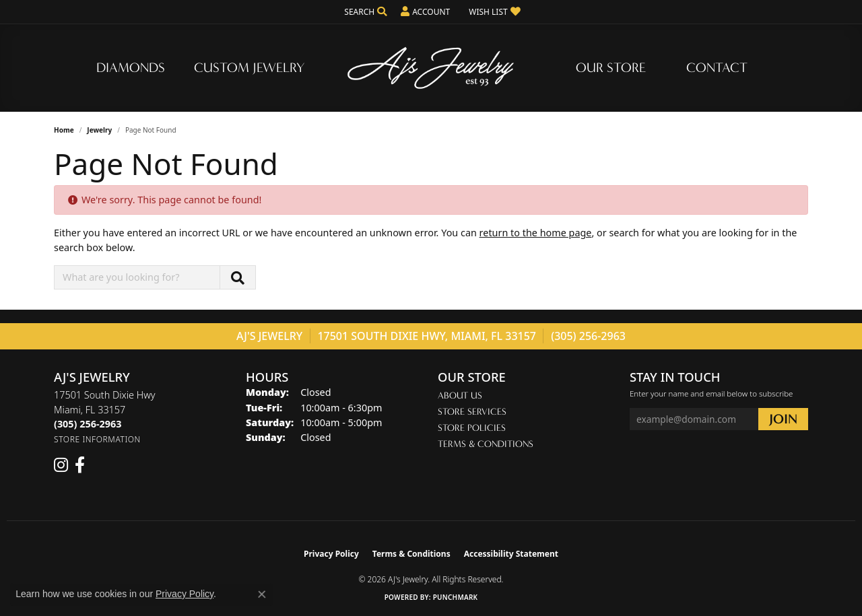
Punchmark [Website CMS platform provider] (456, 597)
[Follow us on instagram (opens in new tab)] (61, 465)
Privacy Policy (331, 554)
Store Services (472, 412)
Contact (717, 68)
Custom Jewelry (249, 68)
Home (64, 130)
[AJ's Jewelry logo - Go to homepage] (431, 68)
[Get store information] (97, 439)
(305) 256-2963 (588, 336)
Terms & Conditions (486, 444)
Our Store (611, 68)
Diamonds (131, 68)
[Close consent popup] (262, 594)
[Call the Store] (88, 424)
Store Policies (472, 428)
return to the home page (536, 233)
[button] (364, 12)
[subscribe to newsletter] (783, 419)
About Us (460, 396)
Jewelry (99, 130)
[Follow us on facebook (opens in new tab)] (80, 465)
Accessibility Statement (511, 554)
